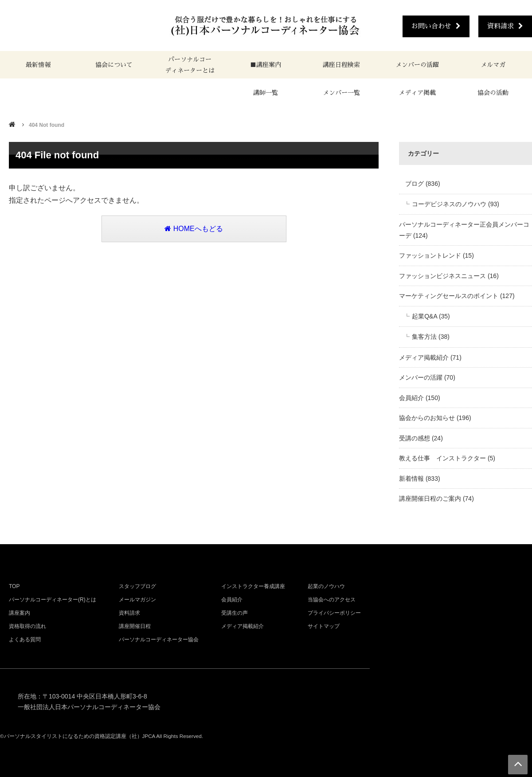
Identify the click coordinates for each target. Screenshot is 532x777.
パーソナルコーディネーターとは (190, 65)
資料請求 (505, 26)
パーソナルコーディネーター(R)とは (53, 600)
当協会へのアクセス (332, 600)
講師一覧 (266, 93)
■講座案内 (266, 65)
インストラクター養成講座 (253, 586)
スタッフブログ (137, 586)
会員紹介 (232, 600)
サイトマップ (324, 626)
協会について (114, 65)
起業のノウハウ (326, 586)
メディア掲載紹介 (243, 626)
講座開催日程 (135, 626)
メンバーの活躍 (417, 65)
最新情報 (38, 65)
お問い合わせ (436, 26)
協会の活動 (493, 93)
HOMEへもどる (194, 229)
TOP (14, 586)
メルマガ (493, 65)
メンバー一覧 (341, 93)
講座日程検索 (341, 65)
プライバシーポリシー (334, 613)
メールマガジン (137, 600)
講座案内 (20, 613)
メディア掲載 (417, 93)
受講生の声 (235, 613)
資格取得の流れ (27, 626)
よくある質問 (25, 640)
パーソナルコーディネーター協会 (159, 640)
